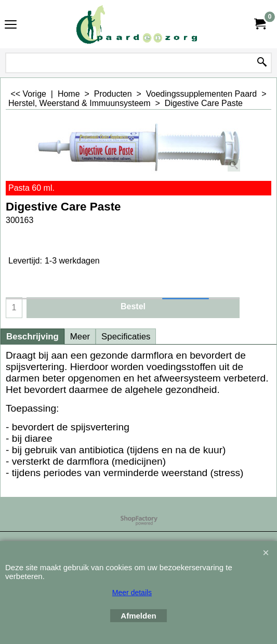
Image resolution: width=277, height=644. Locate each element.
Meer (80, 337)
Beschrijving (32, 337)
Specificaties (126, 337)
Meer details (132, 593)
